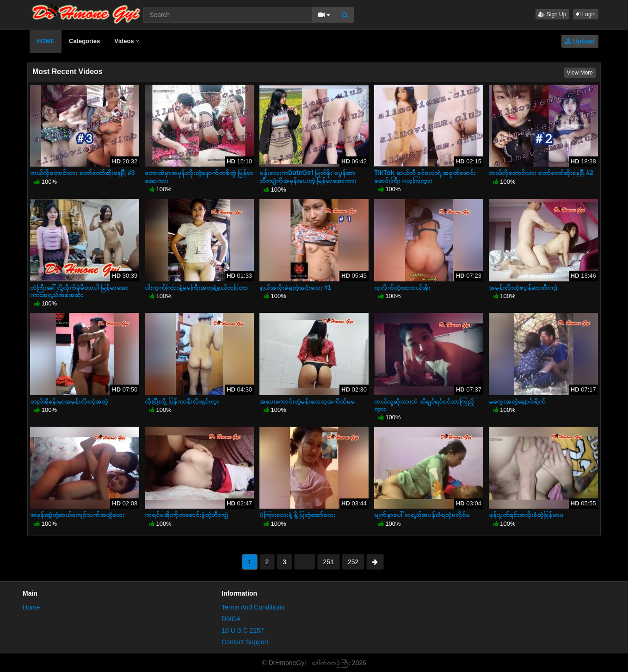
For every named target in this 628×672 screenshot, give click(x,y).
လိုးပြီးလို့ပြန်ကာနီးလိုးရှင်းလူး (182, 401)
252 (353, 562)
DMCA (231, 619)
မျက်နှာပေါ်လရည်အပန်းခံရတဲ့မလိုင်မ (422, 515)
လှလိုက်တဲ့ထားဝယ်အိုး (402, 287)
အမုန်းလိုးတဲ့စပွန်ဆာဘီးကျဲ (523, 287)
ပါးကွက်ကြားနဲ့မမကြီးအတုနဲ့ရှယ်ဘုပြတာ (196, 287)
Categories (84, 41)
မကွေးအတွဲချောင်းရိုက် (517, 401)
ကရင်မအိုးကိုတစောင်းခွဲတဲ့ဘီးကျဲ (186, 515)
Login (586, 14)
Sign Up (552, 14)
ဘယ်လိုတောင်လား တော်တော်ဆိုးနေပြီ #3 (82, 173)
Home (31, 607)
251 (329, 562)
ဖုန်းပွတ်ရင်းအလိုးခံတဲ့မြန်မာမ (526, 515)
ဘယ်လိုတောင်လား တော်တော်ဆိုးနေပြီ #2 (541, 173)
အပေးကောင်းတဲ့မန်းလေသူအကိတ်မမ (307, 401)
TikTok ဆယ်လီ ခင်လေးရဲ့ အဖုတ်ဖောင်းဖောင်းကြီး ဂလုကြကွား (425, 176)
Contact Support (245, 642)
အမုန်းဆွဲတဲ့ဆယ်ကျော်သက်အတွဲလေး (77, 515)
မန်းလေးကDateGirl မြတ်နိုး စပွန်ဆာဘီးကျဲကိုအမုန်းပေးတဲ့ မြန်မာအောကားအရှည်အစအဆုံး (308, 180)
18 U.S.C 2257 (243, 630)
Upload (580, 41)
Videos (127, 41)
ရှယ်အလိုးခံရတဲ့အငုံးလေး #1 (295, 287)
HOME (46, 41)
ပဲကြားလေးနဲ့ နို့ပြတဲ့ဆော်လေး (297, 515)
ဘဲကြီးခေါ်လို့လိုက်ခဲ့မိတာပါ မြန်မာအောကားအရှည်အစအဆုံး (79, 291)
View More (580, 73)
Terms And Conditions (253, 607)
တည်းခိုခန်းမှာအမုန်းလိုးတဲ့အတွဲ (69, 401)
